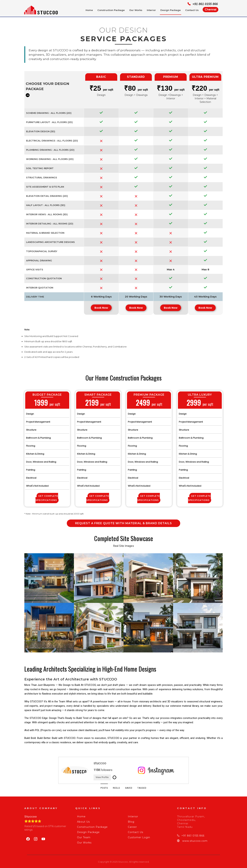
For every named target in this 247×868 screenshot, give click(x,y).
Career (132, 826)
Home (89, 10)
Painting (31, 468)
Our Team (83, 837)
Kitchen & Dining (35, 452)
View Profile (105, 776)
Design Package (171, 10)
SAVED (130, 787)
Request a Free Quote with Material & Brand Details (123, 522)
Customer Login (138, 837)
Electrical (31, 476)
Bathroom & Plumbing (38, 436)
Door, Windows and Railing (41, 460)
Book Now (101, 306)
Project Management (38, 420)
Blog (130, 821)
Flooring (31, 444)
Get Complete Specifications (47, 496)
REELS (115, 787)
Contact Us (192, 10)
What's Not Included (37, 484)
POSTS (101, 787)
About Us (83, 821)
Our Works (136, 10)
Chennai (211, 9)
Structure (31, 428)
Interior (151, 10)
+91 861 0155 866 (191, 835)
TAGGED (146, 787)
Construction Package (111, 10)
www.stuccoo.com (192, 840)
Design (30, 412)
